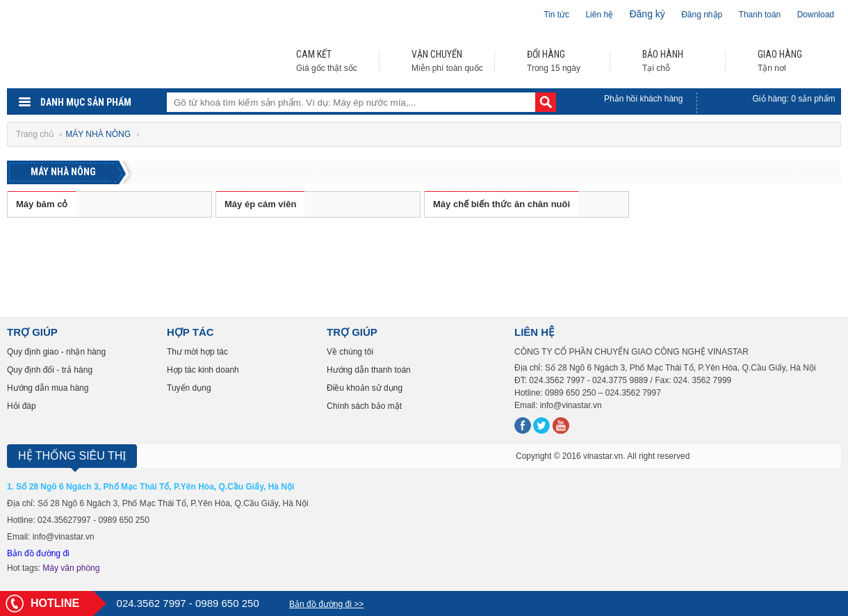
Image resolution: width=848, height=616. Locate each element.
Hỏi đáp (22, 406)
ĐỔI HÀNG (546, 54)
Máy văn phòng (71, 568)
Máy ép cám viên (260, 204)
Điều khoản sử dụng (365, 388)
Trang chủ (36, 134)
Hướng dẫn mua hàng (48, 388)
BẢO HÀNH (663, 54)
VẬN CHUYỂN (437, 54)
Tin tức (556, 15)
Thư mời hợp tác (197, 352)
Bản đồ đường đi (38, 553)
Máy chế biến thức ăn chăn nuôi (502, 204)
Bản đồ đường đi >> (326, 604)
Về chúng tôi (350, 352)
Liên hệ (599, 15)
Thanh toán (760, 15)
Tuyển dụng (189, 388)
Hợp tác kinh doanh (203, 370)
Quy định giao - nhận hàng (56, 352)
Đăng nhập (702, 15)
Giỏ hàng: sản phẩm (794, 99)
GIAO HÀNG (780, 54)
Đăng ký (647, 14)
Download (816, 15)
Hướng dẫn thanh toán (369, 370)
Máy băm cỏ (42, 204)
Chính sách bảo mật (364, 406)
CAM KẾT (314, 54)
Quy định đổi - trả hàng (50, 370)
